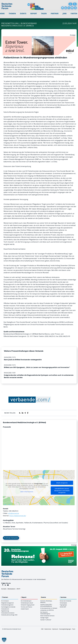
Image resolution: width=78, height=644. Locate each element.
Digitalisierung (5, 611)
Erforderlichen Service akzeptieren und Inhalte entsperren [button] (62, 491)
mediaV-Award (25, 609)
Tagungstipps (63, 605)
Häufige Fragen (44, 618)
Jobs (65, 14)
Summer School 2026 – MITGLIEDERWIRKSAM (46, 605)
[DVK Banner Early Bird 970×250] (39, 547)
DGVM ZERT (63, 607)
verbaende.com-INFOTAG (47, 610)
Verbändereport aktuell (27, 603)
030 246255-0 (14, 511)
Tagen (44, 14)
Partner (55, 14)
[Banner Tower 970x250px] (39, 37)
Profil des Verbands (11, 538)
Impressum (55, 629)
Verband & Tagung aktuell (28, 605)
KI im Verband (5, 601)
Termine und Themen (26, 607)
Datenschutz (48, 629)
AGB (42, 629)
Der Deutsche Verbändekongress (45, 613)
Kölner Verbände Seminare (47, 616)
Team (74, 629)
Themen (12, 14)
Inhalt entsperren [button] (62, 483)
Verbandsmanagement (7, 605)
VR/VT (18, 589)
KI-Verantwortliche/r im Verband (49, 608)
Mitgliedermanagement (8, 603)
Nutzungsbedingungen (65, 629)
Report (34, 14)
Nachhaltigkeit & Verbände (8, 607)
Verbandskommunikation (8, 613)
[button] (4, 640)
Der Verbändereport (26, 601)
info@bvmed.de (13, 513)
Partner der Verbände (65, 601)
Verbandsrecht (5, 609)
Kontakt (4, 589)
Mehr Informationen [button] (27, 492)
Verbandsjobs (63, 603)
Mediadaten (11, 589)
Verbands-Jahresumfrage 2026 (9, 615)
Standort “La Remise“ (46, 620)
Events (23, 14)
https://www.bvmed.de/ (18, 516)
